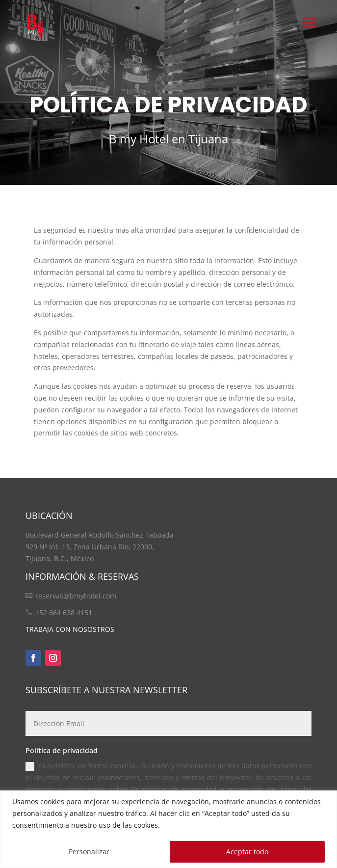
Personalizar (89, 852)
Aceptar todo (247, 852)
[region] (168, 829)
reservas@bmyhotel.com (76, 596)
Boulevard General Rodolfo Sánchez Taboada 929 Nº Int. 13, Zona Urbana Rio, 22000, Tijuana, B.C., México (100, 547)
